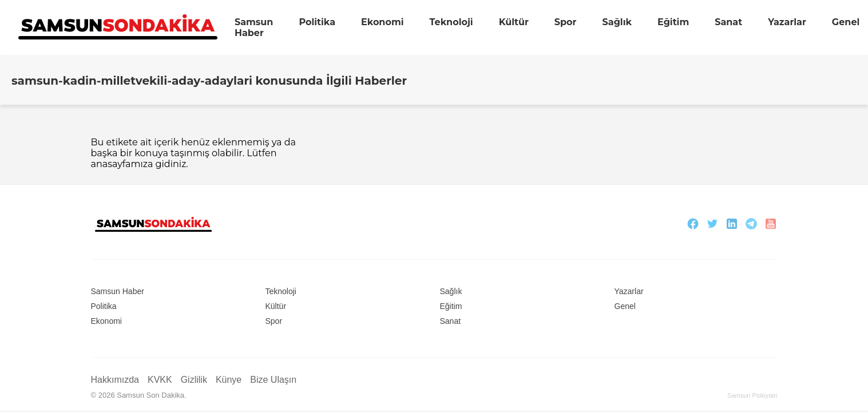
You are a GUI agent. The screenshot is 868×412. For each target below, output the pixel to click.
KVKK (160, 380)
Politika (317, 22)
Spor (566, 22)
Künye (229, 380)
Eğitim (673, 22)
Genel (846, 22)
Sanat (728, 22)
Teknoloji (451, 22)
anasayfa (111, 164)
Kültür (514, 22)
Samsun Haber (254, 27)
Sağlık (617, 22)
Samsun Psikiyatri (752, 395)
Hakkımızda (115, 380)
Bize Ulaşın (273, 380)
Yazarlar (787, 22)
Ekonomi (383, 22)
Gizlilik (194, 380)
